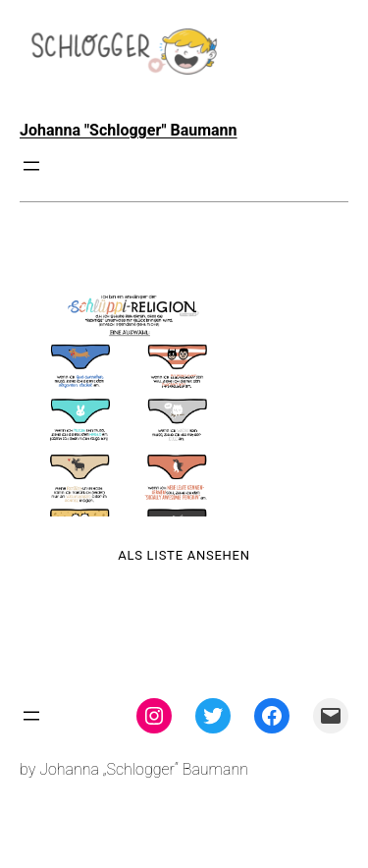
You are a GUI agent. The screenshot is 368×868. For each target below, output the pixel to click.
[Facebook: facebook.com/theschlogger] (272, 716)
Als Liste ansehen (184, 555)
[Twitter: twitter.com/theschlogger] (213, 716)
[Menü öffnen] (31, 166)
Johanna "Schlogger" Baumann (129, 130)
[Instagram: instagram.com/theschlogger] (154, 716)
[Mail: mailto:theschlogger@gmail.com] (331, 716)
